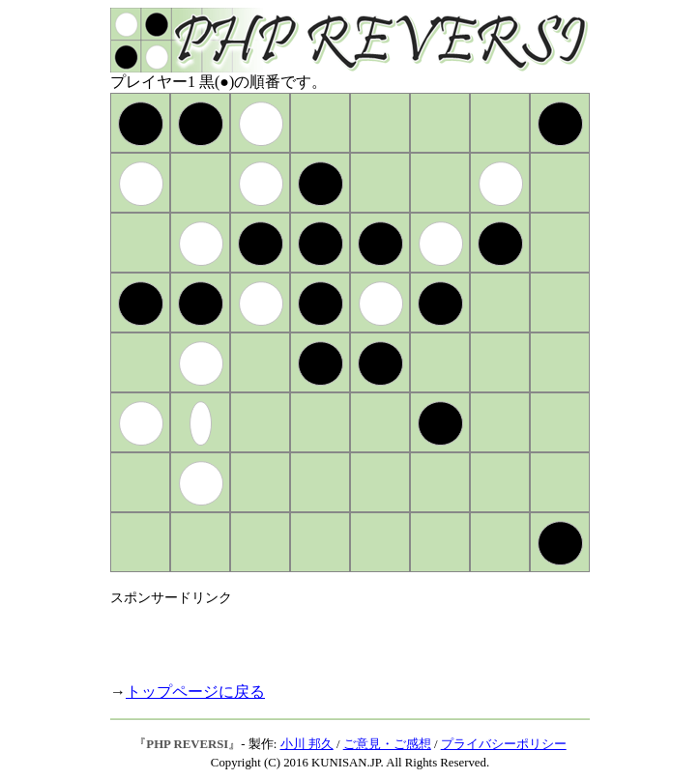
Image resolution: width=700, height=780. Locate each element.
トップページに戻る (195, 692)
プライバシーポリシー (504, 744)
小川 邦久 (307, 744)
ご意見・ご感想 (387, 744)
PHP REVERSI (187, 744)
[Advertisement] (336, 636)
